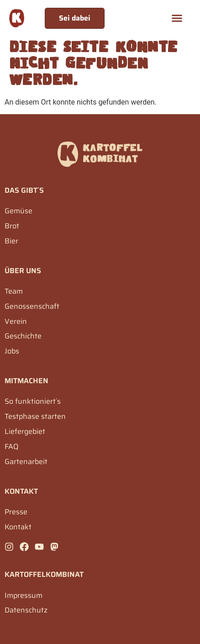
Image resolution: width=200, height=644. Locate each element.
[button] (177, 18)
